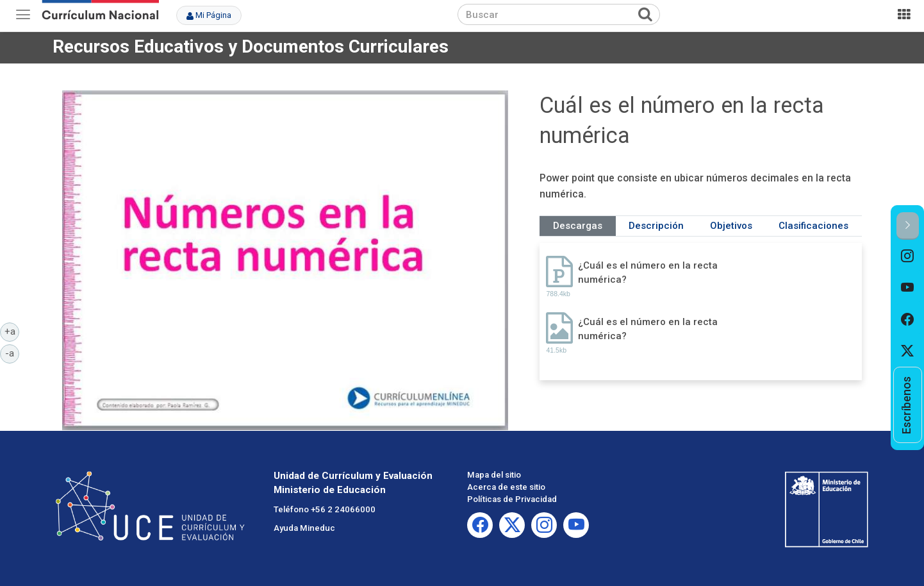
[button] (908, 226)
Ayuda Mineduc (304, 528)
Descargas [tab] (578, 226)
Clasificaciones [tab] (813, 226)
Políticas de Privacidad (512, 499)
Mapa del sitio (494, 475)
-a (12, 353)
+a (12, 331)
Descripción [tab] (656, 226)
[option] (908, 256)
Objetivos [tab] (731, 226)
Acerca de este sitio (506, 487)
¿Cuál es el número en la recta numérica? (648, 272)
